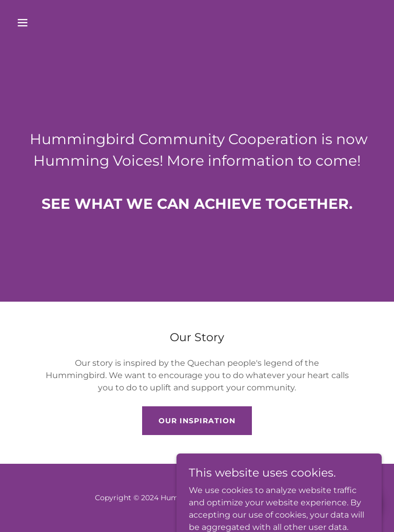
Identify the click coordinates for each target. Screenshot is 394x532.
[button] (55, 23)
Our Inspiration (197, 421)
